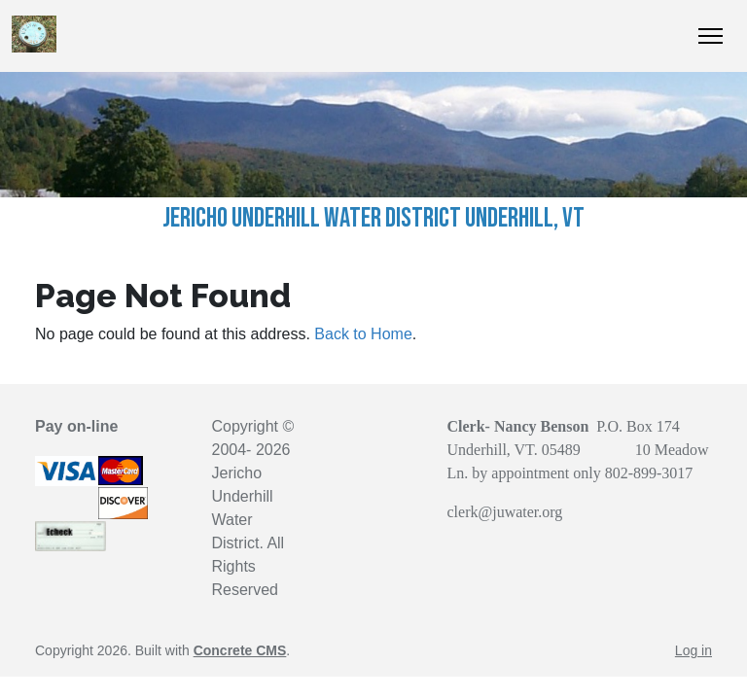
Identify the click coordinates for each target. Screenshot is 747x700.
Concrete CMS (240, 650)
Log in (694, 650)
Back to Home (363, 334)
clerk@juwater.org (505, 512)
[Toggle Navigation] (711, 36)
